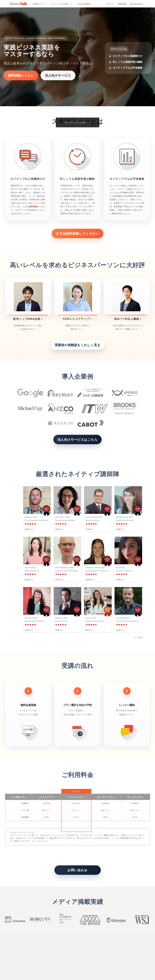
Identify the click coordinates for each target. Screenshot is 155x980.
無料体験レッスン (21, 75)
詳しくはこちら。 (41, 841)
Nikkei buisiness (40, 920)
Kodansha (15, 920)
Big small (65, 920)
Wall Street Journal (140, 920)
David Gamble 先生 (94, 517)
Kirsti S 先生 (91, 618)
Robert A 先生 (31, 517)
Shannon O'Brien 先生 (95, 567)
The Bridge (90, 920)
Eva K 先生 (120, 567)
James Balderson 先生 (65, 567)
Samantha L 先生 (62, 517)
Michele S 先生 (31, 618)
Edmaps (115, 920)
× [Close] (97, 120)
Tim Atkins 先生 (123, 618)
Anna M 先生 (30, 567)
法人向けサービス (58, 75)
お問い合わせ (77, 870)
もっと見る (139, 637)
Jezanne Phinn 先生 (124, 517)
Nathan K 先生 (61, 618)
